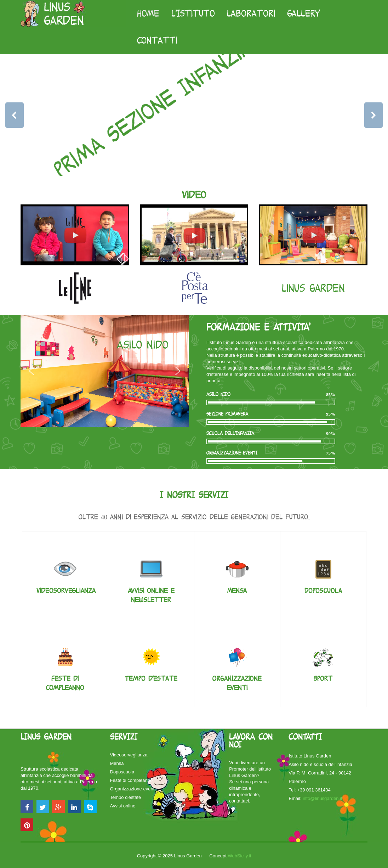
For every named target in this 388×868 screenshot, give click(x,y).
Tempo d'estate (151, 679)
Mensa (237, 591)
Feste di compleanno (132, 780)
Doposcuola (323, 591)
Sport (323, 679)
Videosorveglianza (66, 591)
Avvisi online (123, 806)
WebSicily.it (239, 856)
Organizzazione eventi (133, 789)
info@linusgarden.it (322, 798)
